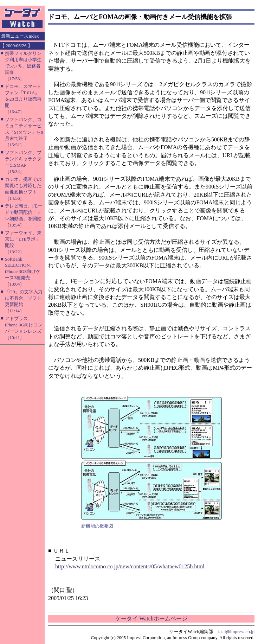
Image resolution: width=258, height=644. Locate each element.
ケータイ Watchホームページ (151, 619)
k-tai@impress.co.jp (236, 632)
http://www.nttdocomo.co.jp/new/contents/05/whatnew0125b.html (130, 566)
